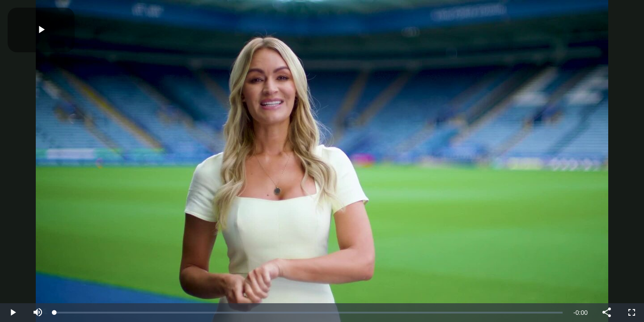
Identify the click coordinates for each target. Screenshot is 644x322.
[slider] (309, 313)
